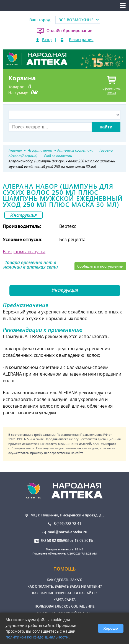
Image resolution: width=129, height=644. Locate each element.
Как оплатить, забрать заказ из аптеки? (64, 586)
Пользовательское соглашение (65, 606)
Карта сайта (64, 600)
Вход (47, 40)
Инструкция (24, 215)
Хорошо (111, 628)
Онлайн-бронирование (69, 31)
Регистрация (81, 40)
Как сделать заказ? (64, 580)
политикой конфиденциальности (37, 637)
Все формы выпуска (24, 252)
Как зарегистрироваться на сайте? (64, 593)
